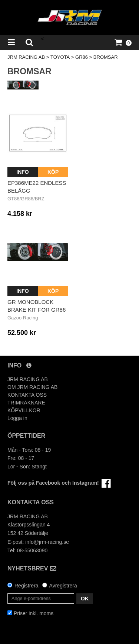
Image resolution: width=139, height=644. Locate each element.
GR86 (82, 57)
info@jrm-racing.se (47, 542)
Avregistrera (63, 586)
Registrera (27, 586)
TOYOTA (60, 57)
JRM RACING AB (26, 57)
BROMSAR (106, 57)
